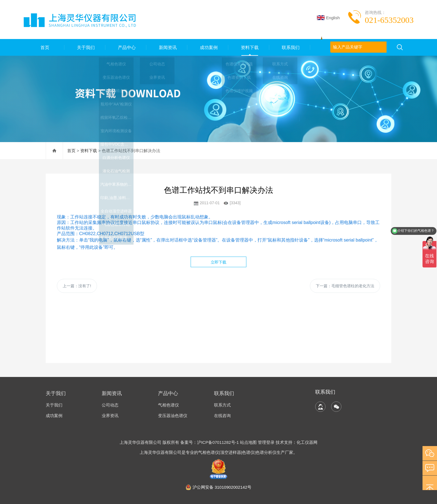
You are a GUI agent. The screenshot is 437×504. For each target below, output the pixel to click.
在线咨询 (222, 416)
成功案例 (208, 47)
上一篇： (77, 286)
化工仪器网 (307, 442)
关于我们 (85, 47)
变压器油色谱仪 (173, 416)
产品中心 (126, 47)
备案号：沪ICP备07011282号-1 (210, 442)
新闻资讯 (167, 47)
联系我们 (290, 47)
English (328, 18)
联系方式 (222, 405)
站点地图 (248, 442)
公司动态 (110, 405)
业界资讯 (110, 416)
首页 (44, 47)
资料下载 (249, 47)
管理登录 (266, 442)
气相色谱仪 (168, 405)
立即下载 (219, 262)
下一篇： (345, 286)
